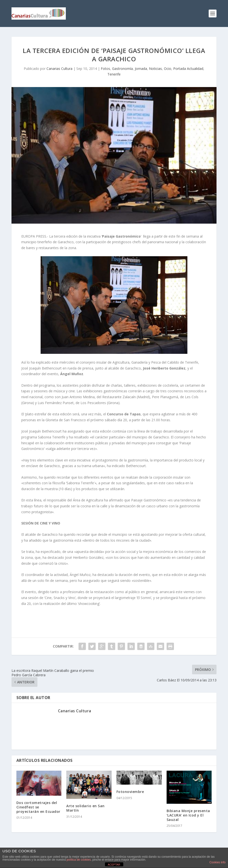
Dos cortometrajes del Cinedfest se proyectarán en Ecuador (38, 807)
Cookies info (217, 862)
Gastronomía (122, 69)
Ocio (168, 69)
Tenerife (114, 74)
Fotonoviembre (130, 792)
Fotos (105, 69)
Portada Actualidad (188, 69)
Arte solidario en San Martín (85, 808)
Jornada (141, 69)
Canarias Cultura (59, 69)
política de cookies (79, 860)
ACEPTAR (114, 865)
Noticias (155, 69)
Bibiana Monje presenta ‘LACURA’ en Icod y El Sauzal (188, 815)
